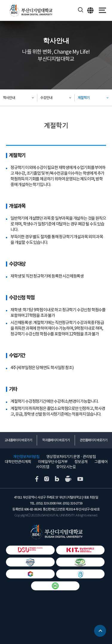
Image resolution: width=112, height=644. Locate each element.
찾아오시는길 (66, 467)
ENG (91, 10)
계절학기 (84, 98)
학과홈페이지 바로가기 (56, 440)
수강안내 (46, 98)
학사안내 (9, 98)
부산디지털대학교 (31, 11)
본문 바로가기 (0, 0)
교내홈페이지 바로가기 (18, 440)
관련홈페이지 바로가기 (93, 440)
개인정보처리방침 (26, 457)
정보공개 (81, 462)
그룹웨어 (101, 462)
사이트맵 (43, 467)
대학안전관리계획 (18, 462)
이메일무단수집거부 (53, 462)
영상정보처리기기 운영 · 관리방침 (71, 457)
